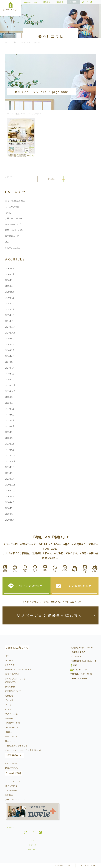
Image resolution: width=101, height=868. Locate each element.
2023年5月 (10, 420)
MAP (74, 665)
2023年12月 (10, 385)
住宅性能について (13, 691)
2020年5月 (10, 520)
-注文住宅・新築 (13, 723)
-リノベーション (13, 728)
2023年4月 (10, 426)
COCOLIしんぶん (13, 248)
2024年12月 (10, 321)
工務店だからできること (16, 746)
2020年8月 (10, 502)
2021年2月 (10, 473)
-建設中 (9, 732)
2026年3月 (10, 274)
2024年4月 (10, 368)
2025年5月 (10, 292)
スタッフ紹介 (11, 786)
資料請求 (73, 2)
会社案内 (47, 2)
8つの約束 (10, 665)
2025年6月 (10, 286)
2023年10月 (10, 391)
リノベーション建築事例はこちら (50, 615)
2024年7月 (10, 350)
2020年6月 (10, 514)
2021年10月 (10, 461)
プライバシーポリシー (15, 800)
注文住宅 (9, 660)
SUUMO (33, 840)
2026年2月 (10, 280)
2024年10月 (10, 333)
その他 (8, 213)
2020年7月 (10, 508)
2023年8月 (10, 403)
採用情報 (60, 2)
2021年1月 (10, 479)
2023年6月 (10, 414)
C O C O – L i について (16, 781)
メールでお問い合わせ (77, 586)
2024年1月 (10, 379)
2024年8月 (10, 344)
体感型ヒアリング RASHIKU (18, 669)
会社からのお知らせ (14, 218)
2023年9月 (10, 397)
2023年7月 (10, 409)
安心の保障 (10, 687)
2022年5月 (10, 450)
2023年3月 (10, 432)
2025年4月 (10, 298)
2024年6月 (10, 356)
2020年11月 (10, 490)
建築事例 (9, 718)
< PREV (8, 177)
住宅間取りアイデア (14, 224)
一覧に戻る (51, 179)
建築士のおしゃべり (14, 230)
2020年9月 (10, 496)
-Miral (8, 705)
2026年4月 (10, 268)
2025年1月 (10, 315)
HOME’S (33, 845)
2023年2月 (10, 438)
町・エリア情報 (12, 207)
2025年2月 (10, 309)
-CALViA (9, 700)
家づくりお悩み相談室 (15, 201)
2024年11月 (10, 327)
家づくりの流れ (12, 674)
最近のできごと (12, 768)
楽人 (7, 242)
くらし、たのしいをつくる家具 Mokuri (23, 750)
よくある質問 (11, 791)
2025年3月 (10, 303)
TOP (7, 656)
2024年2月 (10, 374)
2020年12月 (10, 485)
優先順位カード (12, 236)
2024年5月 (10, 362)
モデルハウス (11, 737)
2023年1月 (10, 444)
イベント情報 (11, 764)
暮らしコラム (11, 741)
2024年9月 (10, 338)
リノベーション (12, 714)
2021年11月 (10, 455)
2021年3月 (10, 467)
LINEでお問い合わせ (29, 586)
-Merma (9, 709)
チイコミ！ (33, 850)
